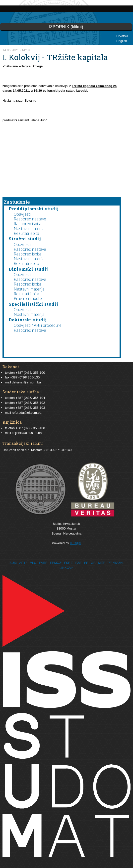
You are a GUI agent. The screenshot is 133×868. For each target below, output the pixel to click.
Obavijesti (22, 214)
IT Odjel (75, 543)
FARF (43, 563)
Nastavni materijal (30, 229)
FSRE (68, 563)
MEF (101, 563)
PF (110, 563)
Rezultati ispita (26, 233)
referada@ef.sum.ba (27, 413)
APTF (23, 563)
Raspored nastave (30, 219)
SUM (13, 563)
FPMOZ (56, 563)
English (122, 41)
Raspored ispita (28, 224)
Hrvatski (122, 36)
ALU (33, 563)
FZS (78, 563)
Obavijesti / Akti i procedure (38, 325)
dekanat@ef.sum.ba (26, 382)
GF (93, 563)
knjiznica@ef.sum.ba (27, 433)
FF (86, 563)
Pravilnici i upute (28, 298)
